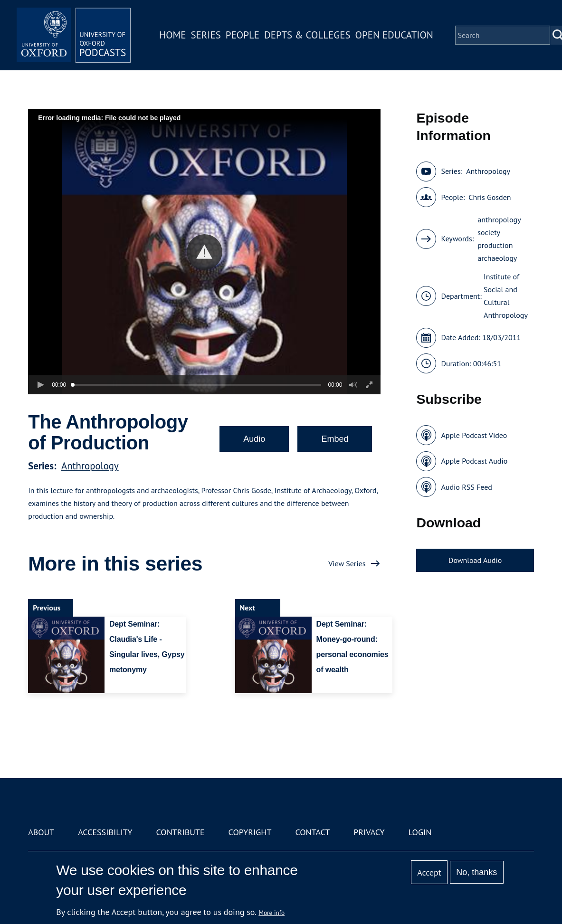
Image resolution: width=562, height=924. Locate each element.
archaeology (497, 258)
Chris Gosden (490, 197)
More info (271, 913)
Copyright (250, 832)
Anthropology (90, 466)
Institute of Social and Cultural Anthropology (506, 296)
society (489, 232)
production (495, 245)
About (41, 832)
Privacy (369, 832)
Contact (312, 832)
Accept (429, 872)
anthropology (499, 219)
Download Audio (475, 560)
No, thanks (476, 872)
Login (420, 832)
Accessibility (105, 832)
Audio (254, 439)
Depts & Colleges (307, 35)
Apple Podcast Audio (474, 461)
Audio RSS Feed (466, 487)
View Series (347, 563)
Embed (335, 439)
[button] (205, 252)
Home (172, 35)
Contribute (181, 832)
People (243, 35)
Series (205, 35)
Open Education (394, 35)
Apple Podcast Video (474, 435)
